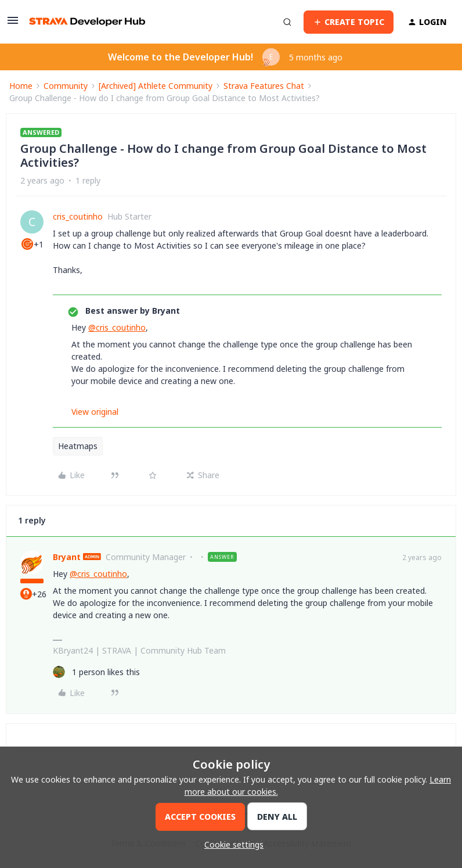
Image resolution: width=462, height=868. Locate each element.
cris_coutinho (78, 216)
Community (66, 86)
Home (21, 86)
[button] (13, 24)
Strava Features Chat (264, 86)
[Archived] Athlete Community (156, 86)
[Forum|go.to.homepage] (87, 22)
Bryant (67, 557)
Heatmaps (78, 446)
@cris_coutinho (117, 327)
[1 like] (96, 672)
